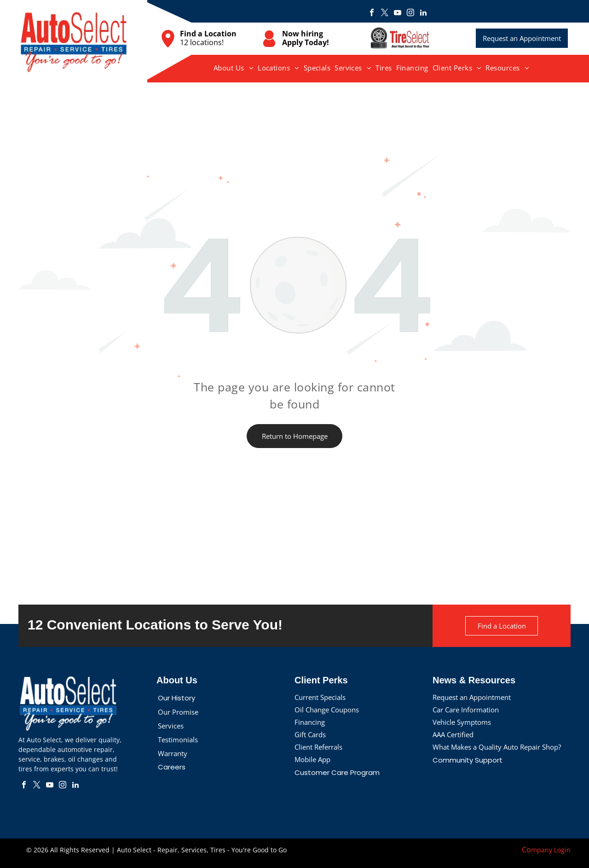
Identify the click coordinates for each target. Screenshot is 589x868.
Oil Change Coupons (327, 710)
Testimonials (178, 740)
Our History (176, 698)
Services (171, 726)
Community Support (468, 760)
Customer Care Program (337, 772)
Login (562, 850)
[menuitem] (234, 68)
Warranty (173, 753)
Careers (172, 767)
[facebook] (372, 14)
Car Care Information (466, 710)
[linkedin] (423, 14)
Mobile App (312, 759)
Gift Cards (310, 734)
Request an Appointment (472, 697)
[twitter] (385, 14)
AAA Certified (453, 734)
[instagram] (410, 14)
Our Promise (178, 712)
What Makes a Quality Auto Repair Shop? (497, 747)
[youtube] (398, 14)
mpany (542, 850)
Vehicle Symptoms (462, 722)
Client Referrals (318, 747)
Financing (310, 722)
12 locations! (202, 42)
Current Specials (320, 697)
